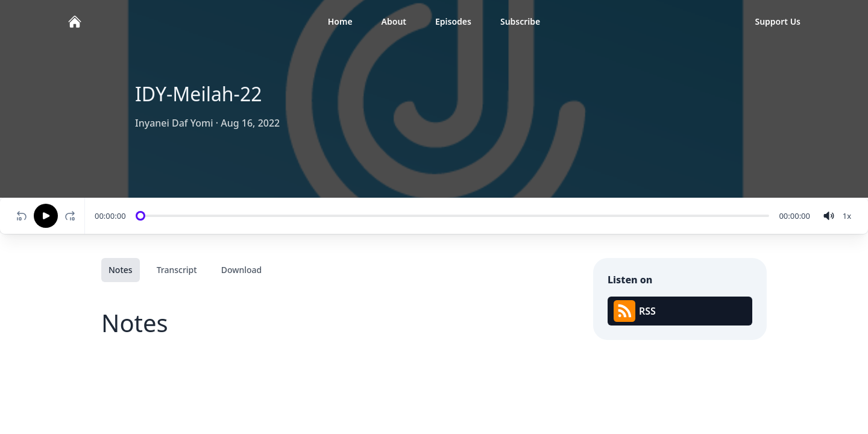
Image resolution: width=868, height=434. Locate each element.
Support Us (778, 21)
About (394, 21)
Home (340, 21)
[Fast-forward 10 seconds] (72, 216)
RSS (635, 311)
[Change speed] (847, 216)
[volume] (829, 216)
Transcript (177, 270)
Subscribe (520, 21)
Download (242, 270)
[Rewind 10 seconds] (22, 216)
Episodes (453, 21)
